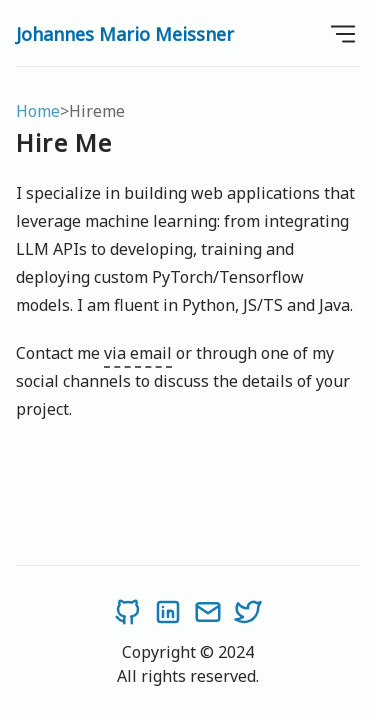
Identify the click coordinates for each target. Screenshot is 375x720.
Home (38, 111)
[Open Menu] (343, 33)
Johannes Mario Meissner (125, 34)
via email (138, 353)
